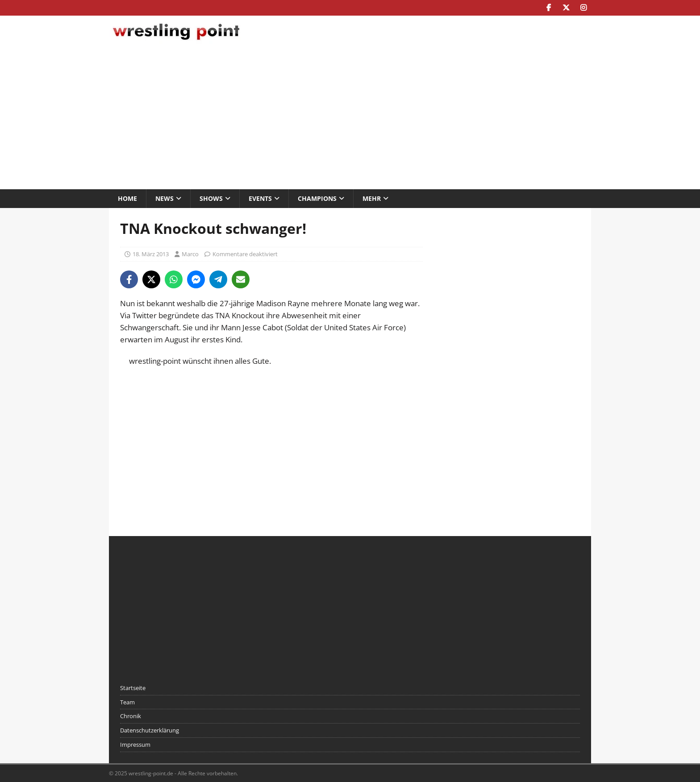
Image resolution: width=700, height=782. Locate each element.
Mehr (372, 198)
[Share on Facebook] (129, 279)
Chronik (131, 716)
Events (260, 198)
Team (127, 702)
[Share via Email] (241, 279)
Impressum (135, 745)
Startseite (133, 688)
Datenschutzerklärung (150, 730)
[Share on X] (151, 279)
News (165, 198)
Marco (190, 254)
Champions (317, 198)
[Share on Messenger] (196, 279)
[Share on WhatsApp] (174, 279)
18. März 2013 (151, 254)
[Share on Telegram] (218, 279)
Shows (211, 198)
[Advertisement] (350, 118)
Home (127, 198)
